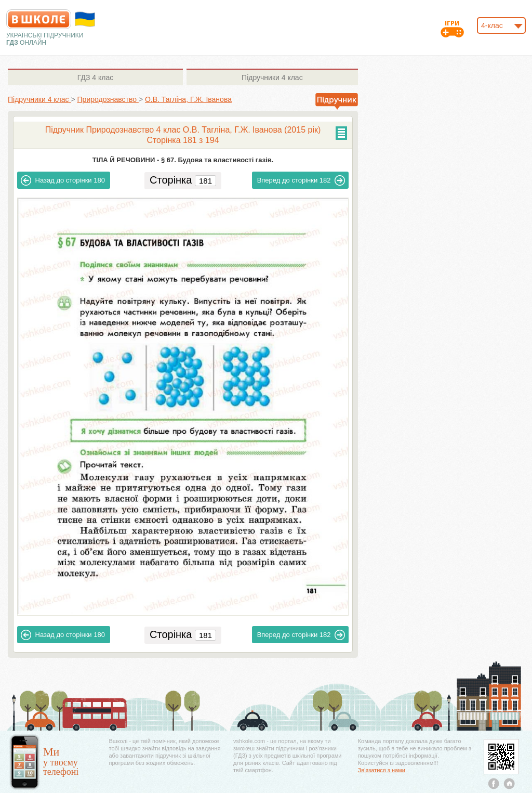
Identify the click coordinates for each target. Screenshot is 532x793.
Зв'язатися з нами (382, 770)
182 (301, 180)
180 (63, 180)
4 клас (95, 77)
